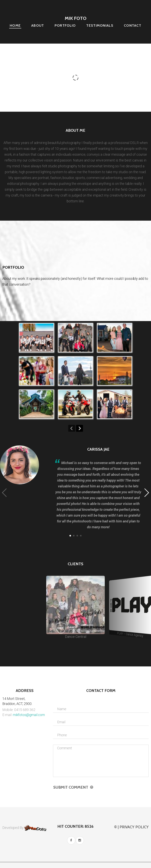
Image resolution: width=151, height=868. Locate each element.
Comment (65, 748)
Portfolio (65, 25)
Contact (133, 25)
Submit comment (71, 787)
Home (15, 25)
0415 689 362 (25, 710)
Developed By (24, 828)
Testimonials (100, 25)
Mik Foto (76, 18)
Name (62, 709)
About (38, 25)
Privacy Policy (134, 827)
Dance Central (75, 607)
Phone (62, 735)
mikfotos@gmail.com (29, 715)
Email (61, 722)
